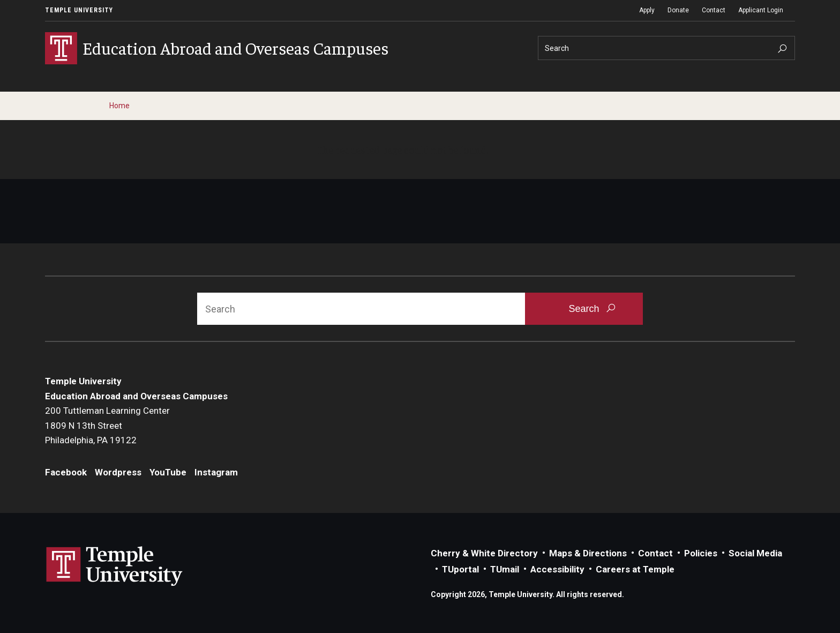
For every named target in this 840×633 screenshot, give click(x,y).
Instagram (216, 472)
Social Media (755, 553)
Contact (714, 10)
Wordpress (118, 472)
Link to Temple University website (115, 567)
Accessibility (557, 569)
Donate (678, 10)
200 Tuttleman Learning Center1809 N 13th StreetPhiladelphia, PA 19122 (107, 425)
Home (119, 106)
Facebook (66, 472)
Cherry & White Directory (484, 553)
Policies (701, 553)
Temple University (79, 10)
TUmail (505, 569)
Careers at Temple (635, 569)
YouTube (168, 472)
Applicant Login (761, 10)
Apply (647, 10)
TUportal (460, 569)
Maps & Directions (588, 553)
